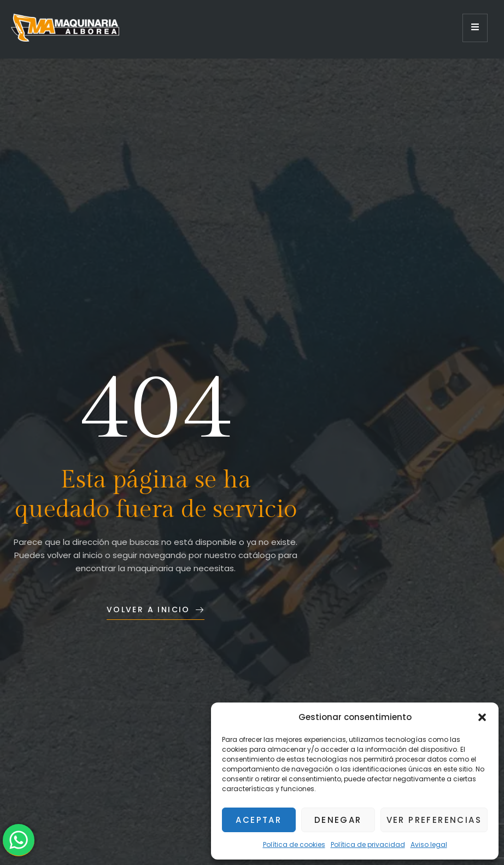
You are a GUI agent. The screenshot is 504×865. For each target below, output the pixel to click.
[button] (482, 717)
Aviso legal (429, 844)
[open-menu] (475, 28)
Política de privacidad (368, 844)
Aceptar (259, 820)
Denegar (338, 820)
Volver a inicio (156, 609)
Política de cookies (294, 844)
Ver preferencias (434, 820)
